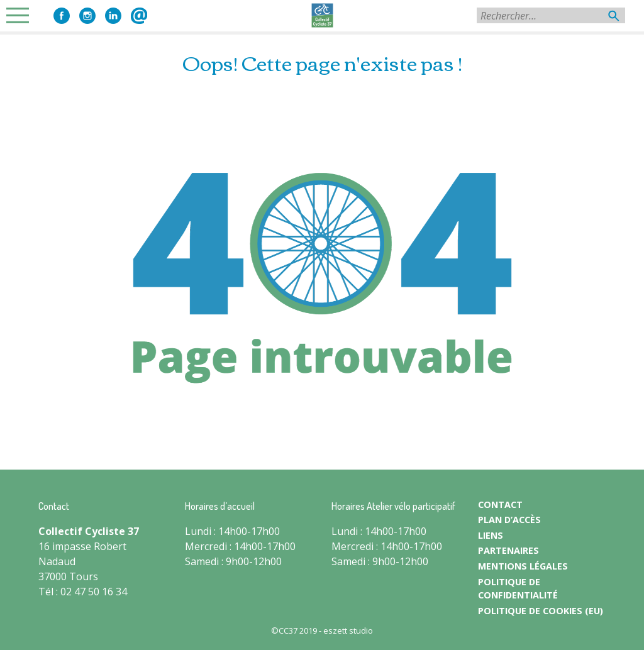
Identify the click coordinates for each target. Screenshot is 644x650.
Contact (139, 16)
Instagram (87, 16)
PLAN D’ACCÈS (509, 520)
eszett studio (348, 631)
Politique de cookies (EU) (541, 611)
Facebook (62, 16)
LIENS (491, 535)
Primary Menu (21, 15)
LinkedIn (113, 16)
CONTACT (500, 504)
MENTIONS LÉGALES (523, 566)
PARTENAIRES (508, 550)
